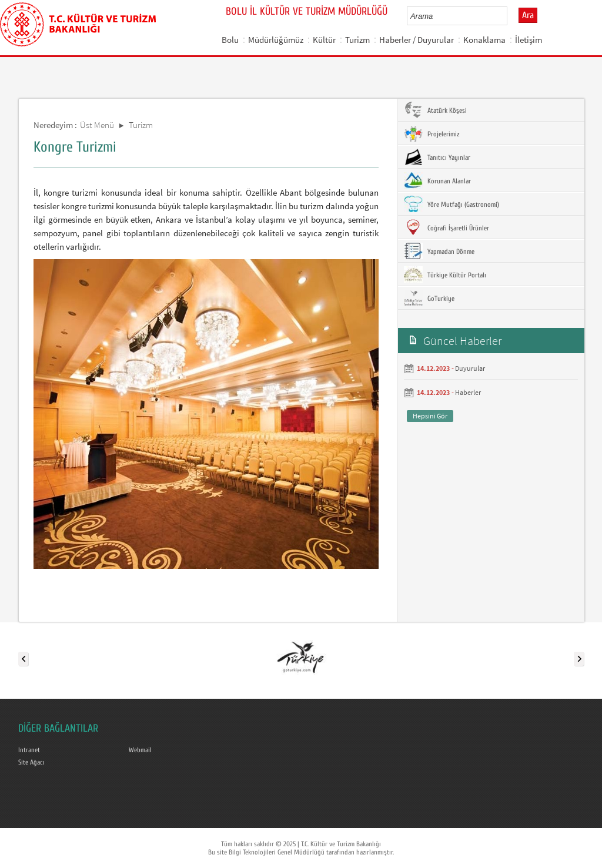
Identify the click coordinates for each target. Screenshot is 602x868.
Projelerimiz (432, 133)
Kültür (324, 40)
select (511, 16)
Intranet (29, 750)
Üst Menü (97, 125)
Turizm (357, 40)
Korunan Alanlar (437, 180)
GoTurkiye (429, 298)
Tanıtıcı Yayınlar (437, 157)
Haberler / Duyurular (417, 40)
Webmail (140, 750)
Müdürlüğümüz (276, 40)
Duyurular (470, 368)
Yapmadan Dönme (439, 251)
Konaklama (484, 40)
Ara (528, 15)
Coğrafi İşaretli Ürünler (447, 227)
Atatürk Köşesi (435, 110)
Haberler (468, 392)
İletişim (529, 40)
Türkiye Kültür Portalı (445, 274)
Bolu (230, 40)
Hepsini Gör (430, 416)
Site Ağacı (31, 762)
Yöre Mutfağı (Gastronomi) (451, 204)
